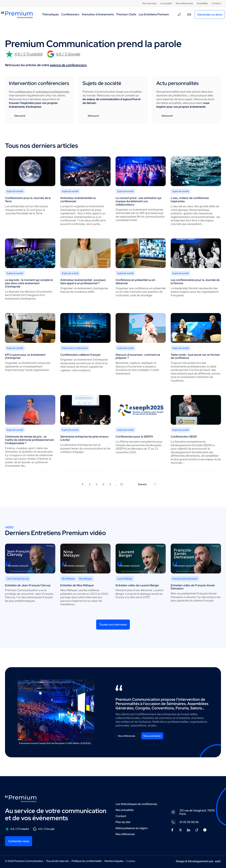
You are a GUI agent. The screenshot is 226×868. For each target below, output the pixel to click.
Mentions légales (114, 861)
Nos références (184, 3)
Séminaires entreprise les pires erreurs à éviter (84, 438)
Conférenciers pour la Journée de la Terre (28, 200)
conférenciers (24, 92)
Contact (216, 3)
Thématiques (50, 14)
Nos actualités (125, 810)
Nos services (150, 3)
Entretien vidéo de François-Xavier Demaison (193, 587)
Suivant (147, 484)
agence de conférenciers (68, 65)
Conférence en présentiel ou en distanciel (135, 282)
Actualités (202, 3)
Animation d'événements (98, 14)
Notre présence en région (132, 828)
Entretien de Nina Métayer (77, 585)
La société (166, 3)
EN (189, 15)
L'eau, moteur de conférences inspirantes (190, 200)
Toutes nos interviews (113, 624)
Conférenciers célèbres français (80, 355)
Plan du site (123, 822)
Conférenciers (70, 14)
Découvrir (20, 116)
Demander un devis (210, 15)
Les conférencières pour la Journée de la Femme (195, 282)
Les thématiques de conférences (136, 804)
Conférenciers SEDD (184, 437)
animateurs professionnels (53, 92)
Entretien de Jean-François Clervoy (28, 585)
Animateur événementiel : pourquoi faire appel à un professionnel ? (83, 282)
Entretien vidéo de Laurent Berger (137, 585)
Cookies (131, 861)
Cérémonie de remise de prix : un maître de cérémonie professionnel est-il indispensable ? (30, 440)
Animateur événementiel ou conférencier (78, 200)
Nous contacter (152, 736)
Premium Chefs (126, 14)
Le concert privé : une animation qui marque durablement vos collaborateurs (138, 201)
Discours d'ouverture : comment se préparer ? (138, 356)
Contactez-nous (19, 841)
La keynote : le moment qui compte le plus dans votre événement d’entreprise (29, 283)
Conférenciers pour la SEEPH (134, 437)
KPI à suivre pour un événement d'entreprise (25, 356)
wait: (218, 861)
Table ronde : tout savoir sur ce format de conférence (195, 356)
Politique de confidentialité (87, 861)
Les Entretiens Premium (154, 14)
